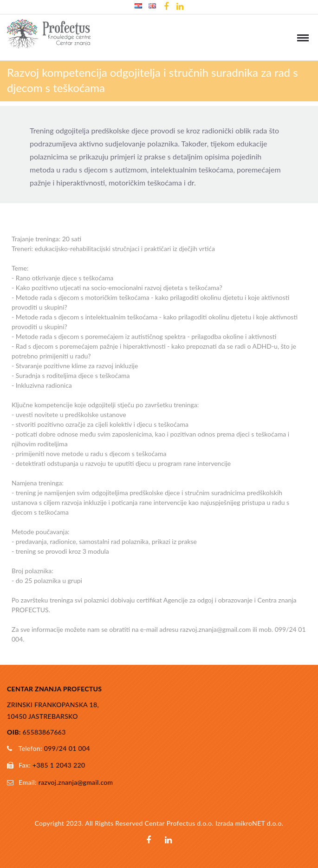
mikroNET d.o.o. (260, 823)
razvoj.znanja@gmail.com (76, 782)
